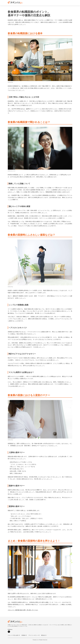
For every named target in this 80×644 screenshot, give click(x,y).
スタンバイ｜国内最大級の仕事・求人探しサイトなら (23, 610)
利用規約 (24, 635)
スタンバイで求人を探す (14, 635)
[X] (9, 632)
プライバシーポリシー (34, 635)
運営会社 (44, 635)
